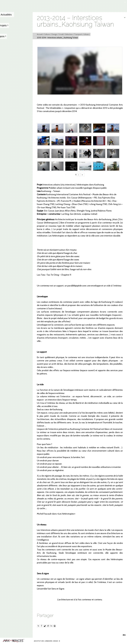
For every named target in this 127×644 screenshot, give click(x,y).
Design (54, 34)
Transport (78, 34)
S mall (61, 34)
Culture (47, 34)
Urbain (86, 34)
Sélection (69, 34)
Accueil (40, 34)
